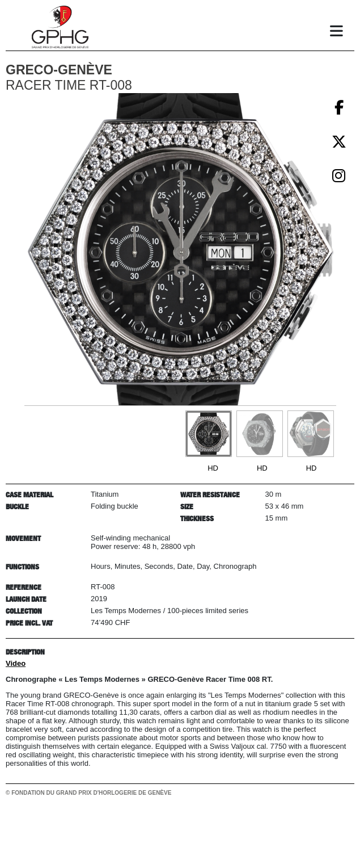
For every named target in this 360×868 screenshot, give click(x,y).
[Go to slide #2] (260, 434)
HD (213, 468)
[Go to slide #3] (311, 434)
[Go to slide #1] (209, 434)
